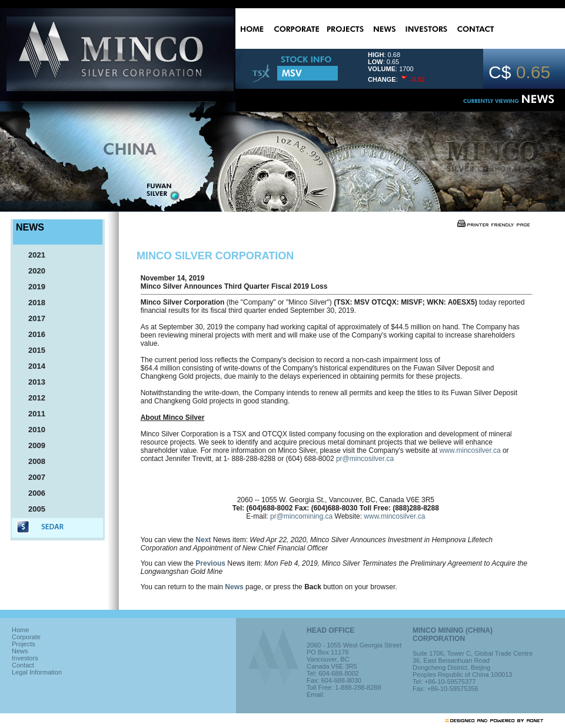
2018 (31, 303)
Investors (25, 658)
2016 (31, 334)
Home (20, 630)
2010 (31, 430)
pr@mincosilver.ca (365, 459)
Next (203, 540)
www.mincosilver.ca (470, 450)
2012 (31, 398)
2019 (31, 287)
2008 (31, 461)
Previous (210, 563)
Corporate (26, 637)
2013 (31, 382)
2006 (31, 493)
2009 (31, 445)
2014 (31, 366)
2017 (31, 318)
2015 (31, 350)
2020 (31, 271)
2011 (31, 414)
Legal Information (37, 672)
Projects (24, 644)
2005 (31, 509)
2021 (31, 255)
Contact (23, 665)
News (234, 587)
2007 (31, 477)
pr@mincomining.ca (301, 516)
